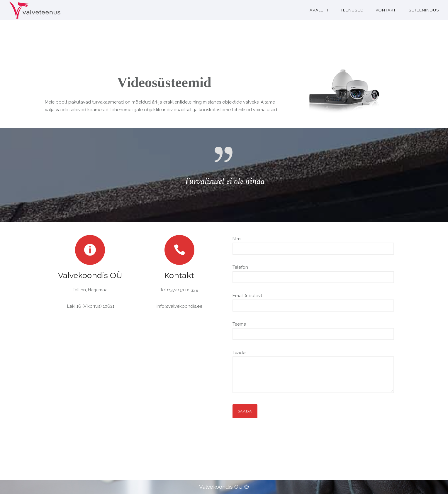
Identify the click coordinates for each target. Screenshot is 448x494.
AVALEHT (319, 10)
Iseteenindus (423, 10)
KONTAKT (386, 10)
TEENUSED (352, 10)
